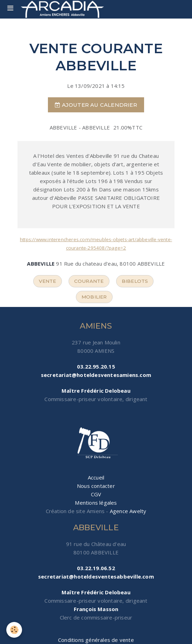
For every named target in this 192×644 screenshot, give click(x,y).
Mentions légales (96, 503)
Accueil (96, 477)
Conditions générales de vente (96, 640)
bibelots (135, 281)
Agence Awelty (128, 511)
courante (89, 281)
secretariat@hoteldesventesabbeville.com (96, 576)
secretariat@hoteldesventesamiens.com (96, 375)
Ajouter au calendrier (96, 105)
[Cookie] (14, 630)
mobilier (94, 297)
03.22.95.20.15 (96, 366)
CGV (96, 494)
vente (48, 281)
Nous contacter (96, 486)
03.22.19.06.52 (96, 568)
